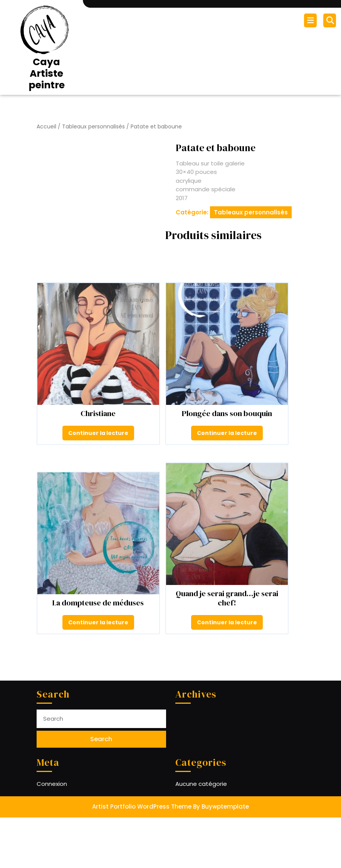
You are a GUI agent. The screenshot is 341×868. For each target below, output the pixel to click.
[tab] (311, 20)
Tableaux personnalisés (93, 127)
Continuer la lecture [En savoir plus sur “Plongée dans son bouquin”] (227, 484)
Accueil (46, 127)
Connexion (52, 834)
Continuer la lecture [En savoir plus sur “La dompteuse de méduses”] (98, 673)
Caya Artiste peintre (47, 73)
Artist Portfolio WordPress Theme (142, 857)
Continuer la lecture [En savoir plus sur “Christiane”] (98, 484)
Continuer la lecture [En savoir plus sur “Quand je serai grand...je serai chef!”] (227, 673)
